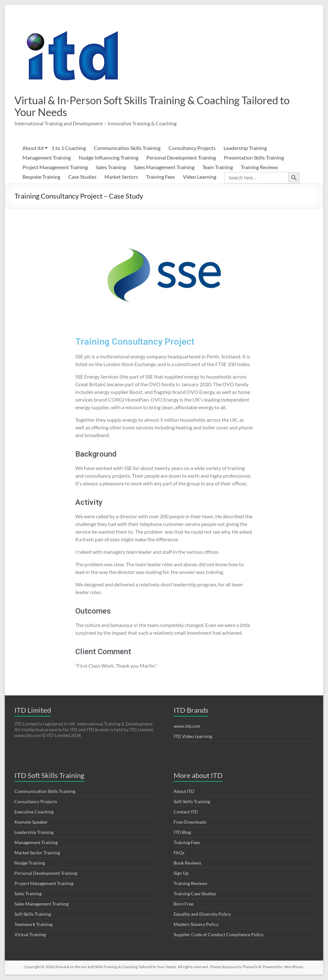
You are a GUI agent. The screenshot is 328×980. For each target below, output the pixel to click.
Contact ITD (186, 812)
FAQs (179, 853)
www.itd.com (187, 727)
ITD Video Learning (193, 737)
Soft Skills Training (33, 915)
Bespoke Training (41, 177)
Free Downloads (190, 823)
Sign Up (181, 874)
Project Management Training (55, 168)
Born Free (184, 904)
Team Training (218, 168)
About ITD (184, 792)
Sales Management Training (164, 168)
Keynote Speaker (31, 823)
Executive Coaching (34, 812)
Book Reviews (187, 863)
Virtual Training (30, 935)
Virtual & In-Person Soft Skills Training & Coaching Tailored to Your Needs (139, 106)
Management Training (47, 158)
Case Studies (82, 177)
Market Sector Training (37, 853)
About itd (33, 149)
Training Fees (160, 177)
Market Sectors (121, 177)
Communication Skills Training (127, 149)
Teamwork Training (33, 925)
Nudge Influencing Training (109, 158)
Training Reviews (259, 168)
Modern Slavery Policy (196, 925)
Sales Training (111, 168)
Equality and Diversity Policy (202, 915)
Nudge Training (30, 863)
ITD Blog (182, 833)
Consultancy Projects (192, 149)
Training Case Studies (195, 894)
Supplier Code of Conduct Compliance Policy (219, 935)
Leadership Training (245, 149)
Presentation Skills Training (254, 158)
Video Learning (200, 177)
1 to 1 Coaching (69, 149)
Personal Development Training (181, 158)
